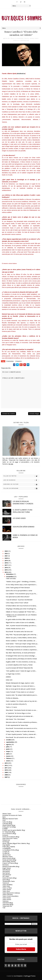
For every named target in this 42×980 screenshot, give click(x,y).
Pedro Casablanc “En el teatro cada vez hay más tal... (22, 701)
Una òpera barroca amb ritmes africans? (18, 597)
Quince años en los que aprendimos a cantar (19, 591)
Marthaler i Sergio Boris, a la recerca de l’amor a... (21, 686)
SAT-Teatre (6, 876)
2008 (6, 775)
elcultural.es (21, 74)
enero (8, 761)
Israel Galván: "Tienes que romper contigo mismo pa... (22, 644)
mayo (8, 751)
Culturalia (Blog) (7, 824)
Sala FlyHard (6, 873)
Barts (4, 817)
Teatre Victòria (7, 899)
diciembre (10, 574)
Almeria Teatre (7, 814)
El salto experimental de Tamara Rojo (17, 725)
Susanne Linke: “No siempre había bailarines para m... (22, 695)
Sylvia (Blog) (6, 880)
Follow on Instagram (21, 489)
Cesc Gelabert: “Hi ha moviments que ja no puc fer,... (22, 594)
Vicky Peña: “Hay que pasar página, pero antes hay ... (22, 635)
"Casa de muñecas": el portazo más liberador (19, 600)
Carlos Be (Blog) (7, 822)
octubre (9, 740)
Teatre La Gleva (7, 888)
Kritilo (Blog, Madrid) (9, 847)
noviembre (10, 577)
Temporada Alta (25, 40)
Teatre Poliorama (8, 894)
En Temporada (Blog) (9, 832)
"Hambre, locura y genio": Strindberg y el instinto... (21, 582)
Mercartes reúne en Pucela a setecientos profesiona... (22, 722)
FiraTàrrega (6, 842)
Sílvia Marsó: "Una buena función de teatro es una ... (22, 710)
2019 (6, 561)
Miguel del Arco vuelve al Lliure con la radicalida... (21, 623)
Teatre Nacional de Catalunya (11, 893)
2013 (6, 763)
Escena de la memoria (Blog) (11, 837)
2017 (6, 565)
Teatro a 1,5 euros (11, 707)
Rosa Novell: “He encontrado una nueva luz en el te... (22, 728)
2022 (6, 554)
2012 (6, 765)
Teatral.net (6, 883)
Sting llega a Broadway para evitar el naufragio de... (21, 609)
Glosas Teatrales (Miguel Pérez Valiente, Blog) (16, 843)
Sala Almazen (6, 870)
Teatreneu (5, 901)
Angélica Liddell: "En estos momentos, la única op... (21, 662)
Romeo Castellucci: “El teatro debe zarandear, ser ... (21, 641)
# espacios (19, 361)
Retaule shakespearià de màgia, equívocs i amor (20, 683)
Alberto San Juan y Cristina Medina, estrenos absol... (22, 638)
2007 (6, 777)
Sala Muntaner (7, 875)
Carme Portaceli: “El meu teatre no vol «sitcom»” (20, 692)
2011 (6, 768)
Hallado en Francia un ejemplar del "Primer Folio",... (21, 612)
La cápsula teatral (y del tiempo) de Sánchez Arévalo (21, 659)
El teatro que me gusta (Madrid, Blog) (14, 830)
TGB (4, 908)
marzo (8, 756)
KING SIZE (9, 680)
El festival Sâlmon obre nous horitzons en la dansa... (21, 606)
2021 (6, 556)
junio (8, 749)
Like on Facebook (21, 480)
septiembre (10, 742)
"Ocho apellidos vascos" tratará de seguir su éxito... (21, 671)
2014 (6, 572)
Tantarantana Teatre (9, 881)
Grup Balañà (6, 845)
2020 (6, 558)
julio (8, 747)
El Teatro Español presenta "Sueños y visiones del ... (21, 734)
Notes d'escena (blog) (9, 858)
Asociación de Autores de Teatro (12, 815)
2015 (6, 570)
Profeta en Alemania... (13, 698)
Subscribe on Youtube (21, 484)
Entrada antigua (34, 414)
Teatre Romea (7, 898)
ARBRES (8, 677)
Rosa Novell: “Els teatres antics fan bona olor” (20, 632)
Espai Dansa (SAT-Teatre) (10, 838)
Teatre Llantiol (7, 890)
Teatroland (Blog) (8, 903)
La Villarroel (6, 853)
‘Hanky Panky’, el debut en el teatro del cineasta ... (21, 731)
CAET (4, 820)
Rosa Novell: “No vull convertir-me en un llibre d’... (21, 737)
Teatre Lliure (6, 891)
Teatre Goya (6, 886)
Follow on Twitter (21, 476)
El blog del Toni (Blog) (9, 827)
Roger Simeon (7, 868)
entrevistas (20, 38)
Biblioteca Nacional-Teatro (10, 819)
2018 (6, 563)
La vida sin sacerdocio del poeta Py (16, 704)
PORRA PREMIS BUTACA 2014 (15, 629)
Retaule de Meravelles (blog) (11, 867)
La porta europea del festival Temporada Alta (19, 668)
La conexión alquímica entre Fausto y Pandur (19, 665)
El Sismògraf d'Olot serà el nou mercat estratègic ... (21, 656)
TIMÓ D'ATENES (11, 579)
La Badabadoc (7, 848)
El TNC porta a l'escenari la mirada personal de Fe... (21, 647)
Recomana (6, 865)
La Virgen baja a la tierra (13, 674)
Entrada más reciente (8, 414)
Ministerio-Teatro (8, 857)
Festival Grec (6, 840)
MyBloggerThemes (30, 976)
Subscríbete (21, 949)
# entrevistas (10, 361)
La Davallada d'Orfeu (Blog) (11, 850)
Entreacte (5, 835)
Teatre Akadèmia (7, 885)
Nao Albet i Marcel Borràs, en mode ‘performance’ (21, 653)
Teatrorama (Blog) (8, 904)
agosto (9, 744)
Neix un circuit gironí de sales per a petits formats (21, 689)
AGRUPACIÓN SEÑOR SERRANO (24, 527)
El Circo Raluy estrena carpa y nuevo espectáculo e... (22, 585)
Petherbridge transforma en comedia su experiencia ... (22, 650)
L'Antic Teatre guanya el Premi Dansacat (18, 588)
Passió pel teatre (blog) (9, 860)
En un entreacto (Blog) (9, 834)
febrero (9, 758)
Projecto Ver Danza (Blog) (10, 863)
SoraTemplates (18, 976)
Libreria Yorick (7, 855)
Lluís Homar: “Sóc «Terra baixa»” (16, 719)
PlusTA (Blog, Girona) (9, 862)
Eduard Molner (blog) (9, 825)
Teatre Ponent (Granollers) (10, 896)
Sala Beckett (6, 871)
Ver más (11, 464)
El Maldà (5, 829)
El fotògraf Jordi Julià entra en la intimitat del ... (20, 716)
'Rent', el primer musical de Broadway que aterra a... (21, 626)
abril (8, 754)
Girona (32, 38)
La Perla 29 (6, 852)
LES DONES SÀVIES (19, 518)
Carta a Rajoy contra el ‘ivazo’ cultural (17, 603)
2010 (6, 770)
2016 (6, 568)
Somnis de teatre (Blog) (9, 878)
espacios (27, 38)
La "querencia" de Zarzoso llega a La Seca (18, 713)
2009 (6, 772)
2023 (6, 551)
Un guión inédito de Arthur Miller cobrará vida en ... (21, 619)
